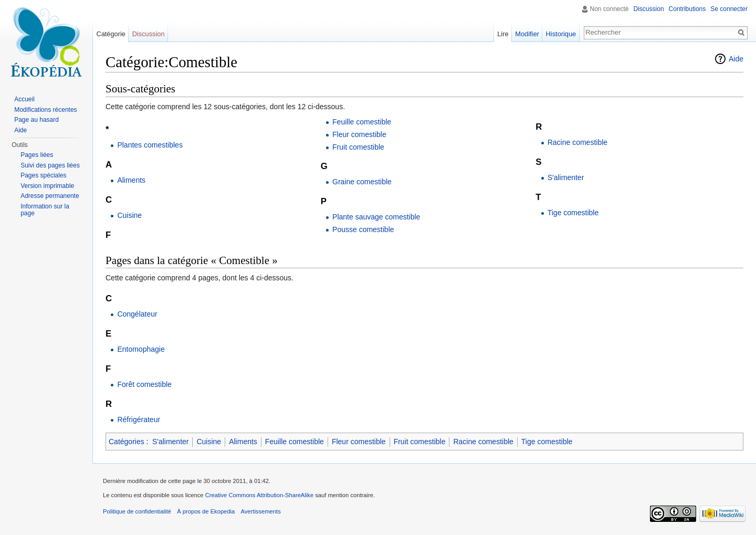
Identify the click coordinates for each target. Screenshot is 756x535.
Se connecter (729, 9)
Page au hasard (36, 120)
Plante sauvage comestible (376, 217)
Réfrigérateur (139, 419)
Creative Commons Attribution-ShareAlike (259, 495)
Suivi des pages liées (50, 165)
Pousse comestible (363, 229)
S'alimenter (566, 177)
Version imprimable (47, 186)
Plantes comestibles (150, 145)
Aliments (131, 180)
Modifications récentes (45, 110)
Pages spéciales (43, 175)
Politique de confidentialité (137, 511)
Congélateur (137, 314)
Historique (561, 34)
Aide (736, 59)
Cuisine (129, 215)
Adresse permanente (50, 196)
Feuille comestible (362, 122)
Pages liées (37, 155)
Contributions (687, 9)
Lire (503, 34)
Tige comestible (573, 213)
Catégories (127, 442)
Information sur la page (45, 210)
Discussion (649, 9)
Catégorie (111, 34)
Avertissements (260, 511)
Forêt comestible (144, 384)
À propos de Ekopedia (206, 511)
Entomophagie (141, 349)
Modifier (527, 34)
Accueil (24, 99)
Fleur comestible (359, 134)
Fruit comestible (358, 147)
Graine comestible (362, 182)
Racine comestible (577, 142)
